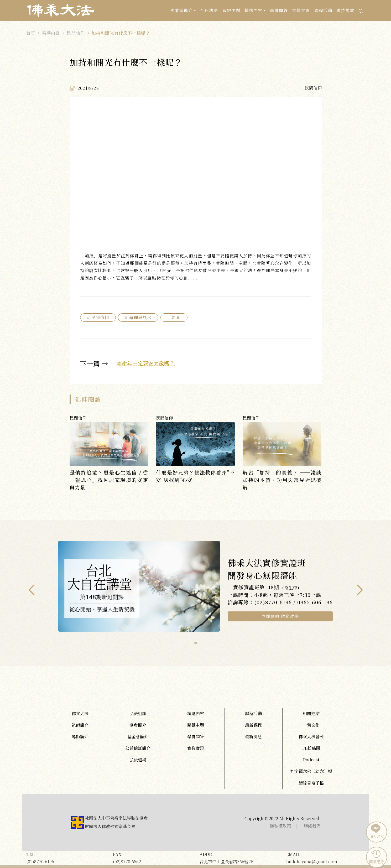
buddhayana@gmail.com (326, 858)
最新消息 (253, 737)
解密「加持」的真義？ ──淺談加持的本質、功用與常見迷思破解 (282, 480)
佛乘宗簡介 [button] (181, 10)
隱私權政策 (280, 826)
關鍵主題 (231, 10)
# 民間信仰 (98, 317)
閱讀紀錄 (376, 857)
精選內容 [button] (253, 10)
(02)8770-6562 (152, 858)
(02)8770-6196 (66, 858)
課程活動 (323, 10)
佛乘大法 (80, 713)
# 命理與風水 (138, 317)
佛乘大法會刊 (311, 737)
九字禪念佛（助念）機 (311, 771)
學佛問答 (279, 10)
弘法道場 (138, 760)
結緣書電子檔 (311, 783)
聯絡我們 (312, 826)
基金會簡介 (138, 737)
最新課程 (253, 725)
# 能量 (174, 317)
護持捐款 (345, 10)
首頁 (31, 33)
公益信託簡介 (138, 748)
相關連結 (311, 713)
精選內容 (51, 33)
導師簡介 (80, 737)
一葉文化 (311, 725)
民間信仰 (76, 33)
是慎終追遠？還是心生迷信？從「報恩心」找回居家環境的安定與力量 (109, 480)
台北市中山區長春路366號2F (239, 858)
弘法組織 (138, 713)
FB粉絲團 (311, 748)
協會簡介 (138, 725)
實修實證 (301, 10)
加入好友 (376, 831)
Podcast (311, 760)
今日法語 (209, 10)
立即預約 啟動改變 (280, 616)
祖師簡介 (80, 725)
